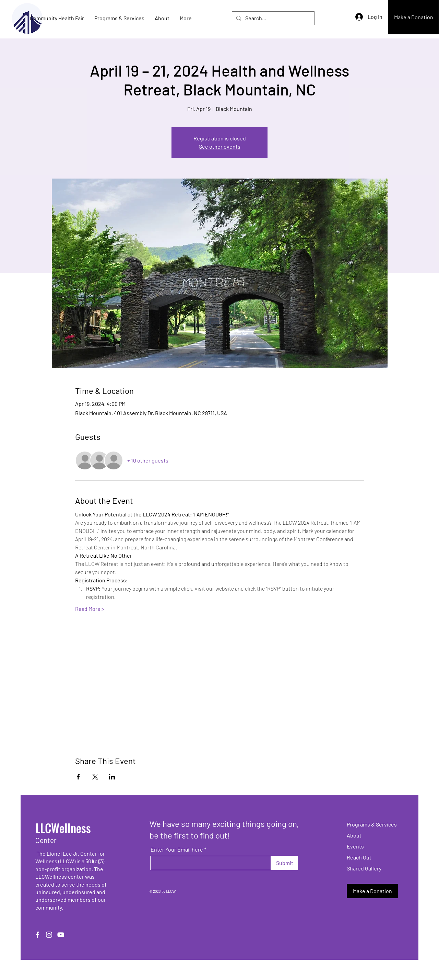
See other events (220, 146)
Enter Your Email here (177, 850)
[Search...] (272, 18)
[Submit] (284, 863)
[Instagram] (49, 935)
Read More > (90, 609)
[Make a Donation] (413, 17)
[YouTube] (61, 935)
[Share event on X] (95, 777)
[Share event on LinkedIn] (112, 777)
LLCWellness (63, 828)
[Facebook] (37, 935)
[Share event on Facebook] (78, 777)
